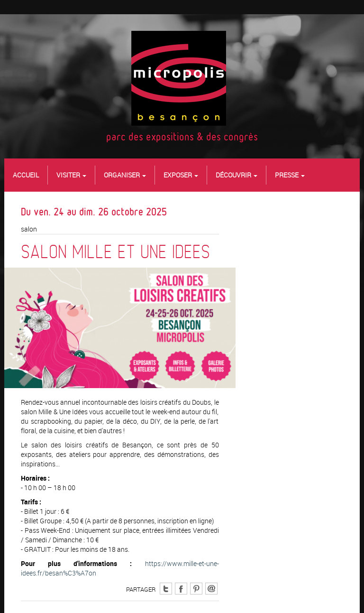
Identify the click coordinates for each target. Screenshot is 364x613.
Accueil (26, 175)
